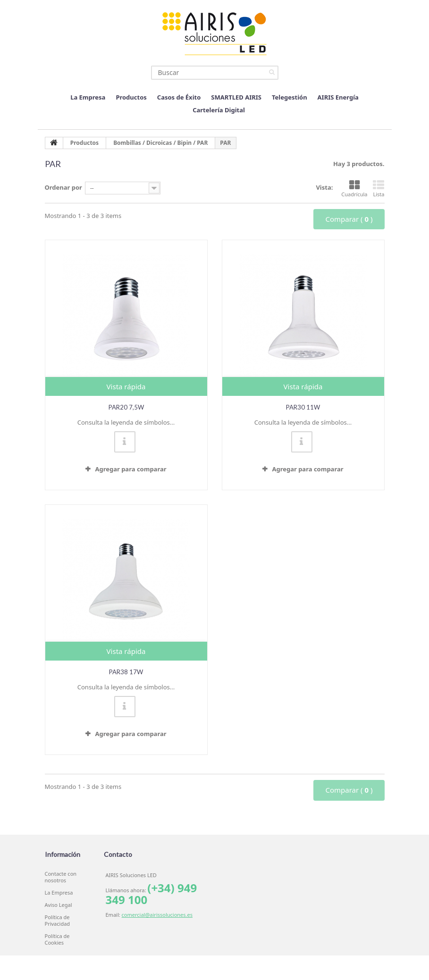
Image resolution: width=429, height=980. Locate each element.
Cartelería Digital (219, 110)
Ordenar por (63, 187)
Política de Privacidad (58, 921)
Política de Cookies (57, 939)
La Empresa (88, 97)
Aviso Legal (59, 905)
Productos (131, 97)
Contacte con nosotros (61, 877)
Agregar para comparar (130, 469)
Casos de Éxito (179, 97)
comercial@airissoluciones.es (157, 915)
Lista (379, 189)
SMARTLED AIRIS (236, 97)
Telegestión (290, 97)
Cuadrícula (354, 189)
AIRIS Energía (338, 97)
